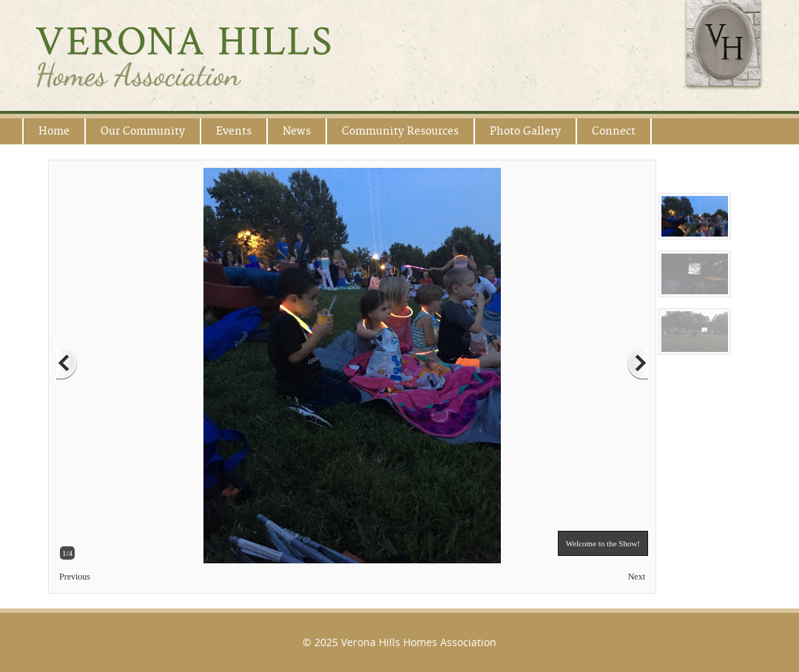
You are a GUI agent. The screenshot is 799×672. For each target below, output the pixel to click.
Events (234, 131)
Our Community (143, 131)
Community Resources (400, 131)
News (297, 131)
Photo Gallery (525, 131)
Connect (614, 131)
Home (54, 131)
